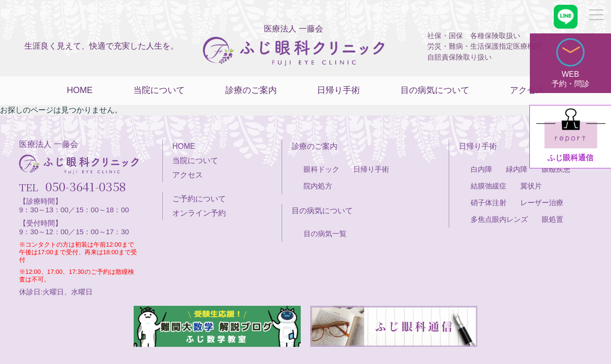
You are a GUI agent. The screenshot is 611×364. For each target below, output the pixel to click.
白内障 (481, 169)
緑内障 (517, 169)
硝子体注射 (489, 203)
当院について (159, 90)
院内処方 (318, 186)
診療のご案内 (251, 90)
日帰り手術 (338, 90)
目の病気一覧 (325, 234)
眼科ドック (321, 169)
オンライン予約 (199, 213)
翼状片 (531, 186)
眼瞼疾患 (556, 169)
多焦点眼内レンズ (499, 219)
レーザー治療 (542, 203)
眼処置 (553, 219)
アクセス (527, 90)
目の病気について (435, 90)
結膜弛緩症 (489, 186)
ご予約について (199, 199)
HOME (80, 90)
